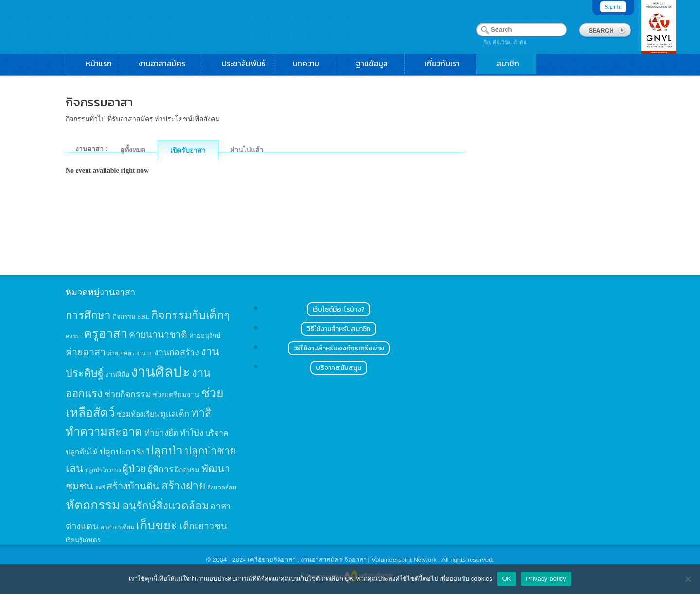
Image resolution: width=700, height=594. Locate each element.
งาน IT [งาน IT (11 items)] (144, 353)
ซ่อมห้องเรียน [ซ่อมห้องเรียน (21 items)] (138, 414)
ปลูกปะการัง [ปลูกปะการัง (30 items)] (122, 452)
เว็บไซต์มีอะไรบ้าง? (339, 309)
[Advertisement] (560, 173)
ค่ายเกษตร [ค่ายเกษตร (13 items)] (121, 353)
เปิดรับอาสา (188, 150)
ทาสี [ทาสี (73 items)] (201, 413)
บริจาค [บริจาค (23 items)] (217, 433)
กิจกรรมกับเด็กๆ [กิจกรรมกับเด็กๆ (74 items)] (191, 315)
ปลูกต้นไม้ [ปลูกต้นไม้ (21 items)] (82, 452)
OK (507, 579)
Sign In (613, 7)
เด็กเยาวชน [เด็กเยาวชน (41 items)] (203, 526)
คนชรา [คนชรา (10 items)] (74, 336)
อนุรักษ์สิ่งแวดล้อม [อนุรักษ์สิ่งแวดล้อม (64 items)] (166, 506)
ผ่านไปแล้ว (247, 150)
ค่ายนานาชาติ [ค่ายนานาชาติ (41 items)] (158, 335)
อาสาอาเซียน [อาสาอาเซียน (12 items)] (117, 528)
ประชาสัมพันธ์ (244, 63)
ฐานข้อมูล (377, 63)
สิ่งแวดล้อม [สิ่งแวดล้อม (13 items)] (222, 488)
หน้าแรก (99, 63)
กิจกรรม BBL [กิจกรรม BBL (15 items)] (131, 317)
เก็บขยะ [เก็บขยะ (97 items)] (157, 525)
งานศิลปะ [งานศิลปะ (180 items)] (160, 372)
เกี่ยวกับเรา (447, 63)
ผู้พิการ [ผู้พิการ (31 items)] (161, 469)
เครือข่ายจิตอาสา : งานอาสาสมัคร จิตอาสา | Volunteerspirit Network (343, 560)
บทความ (311, 63)
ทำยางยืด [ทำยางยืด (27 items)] (161, 433)
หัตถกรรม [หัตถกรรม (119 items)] (93, 505)
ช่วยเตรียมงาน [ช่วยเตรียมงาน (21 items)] (176, 394)
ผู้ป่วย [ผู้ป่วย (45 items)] (134, 469)
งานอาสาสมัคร (167, 63)
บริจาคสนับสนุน (339, 368)
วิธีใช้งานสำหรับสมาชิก (339, 329)
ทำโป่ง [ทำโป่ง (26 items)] (192, 433)
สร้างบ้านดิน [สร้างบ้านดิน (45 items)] (133, 486)
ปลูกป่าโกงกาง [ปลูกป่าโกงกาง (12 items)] (103, 470)
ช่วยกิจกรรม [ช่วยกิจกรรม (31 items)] (128, 394)
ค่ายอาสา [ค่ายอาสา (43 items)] (86, 352)
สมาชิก (513, 63)
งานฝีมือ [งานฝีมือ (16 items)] (117, 375)
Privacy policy (546, 579)
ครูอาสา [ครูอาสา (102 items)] (105, 334)
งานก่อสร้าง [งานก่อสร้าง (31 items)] (177, 352)
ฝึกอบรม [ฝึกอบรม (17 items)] (187, 470)
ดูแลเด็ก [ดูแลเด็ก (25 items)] (175, 414)
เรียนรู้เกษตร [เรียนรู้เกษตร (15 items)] (83, 540)
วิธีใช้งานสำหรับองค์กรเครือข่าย (339, 348)
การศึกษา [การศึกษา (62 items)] (88, 315)
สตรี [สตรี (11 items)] (100, 488)
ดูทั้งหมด (133, 150)
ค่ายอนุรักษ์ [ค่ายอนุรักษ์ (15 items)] (205, 336)
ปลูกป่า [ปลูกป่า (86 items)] (164, 450)
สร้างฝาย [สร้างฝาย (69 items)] (184, 486)
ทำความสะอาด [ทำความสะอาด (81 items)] (104, 432)
